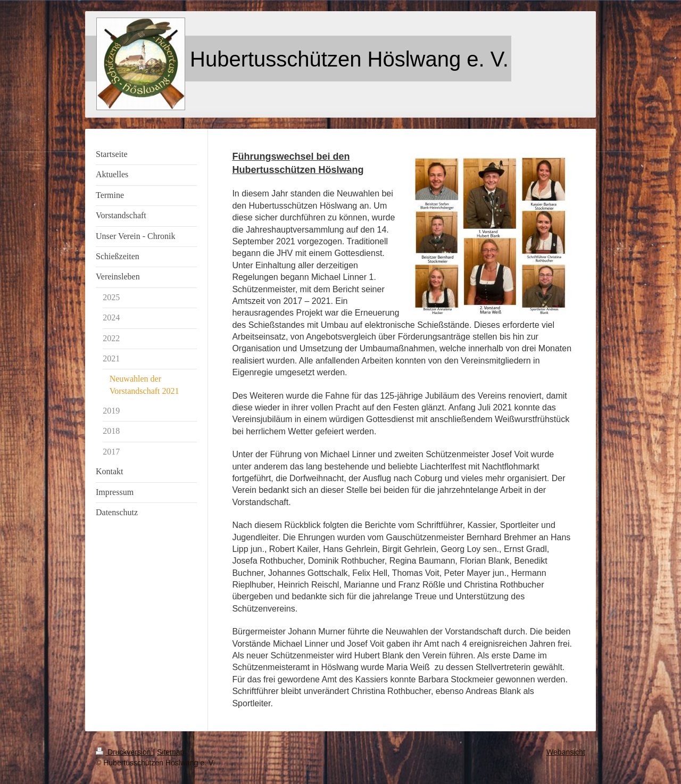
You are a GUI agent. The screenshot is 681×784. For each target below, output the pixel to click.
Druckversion (124, 752)
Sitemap (171, 752)
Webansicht (566, 752)
